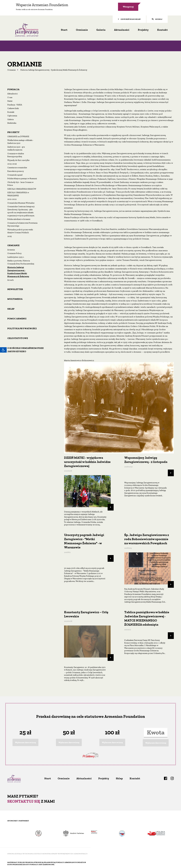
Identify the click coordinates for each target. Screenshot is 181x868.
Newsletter (15, 289)
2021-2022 (12, 199)
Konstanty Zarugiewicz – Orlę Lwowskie (86, 614)
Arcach (10, 280)
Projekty (143, 29)
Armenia (11, 249)
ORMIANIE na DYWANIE (18, 136)
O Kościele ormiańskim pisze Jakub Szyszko (25, 349)
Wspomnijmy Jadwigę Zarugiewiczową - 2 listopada (146, 459)
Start (64, 29)
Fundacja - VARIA (15, 104)
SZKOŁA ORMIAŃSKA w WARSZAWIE (18, 194)
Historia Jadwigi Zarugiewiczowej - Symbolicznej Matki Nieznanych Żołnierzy (18, 271)
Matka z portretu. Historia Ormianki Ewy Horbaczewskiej (21, 262)
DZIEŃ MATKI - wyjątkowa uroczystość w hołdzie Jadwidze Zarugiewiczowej (87, 461)
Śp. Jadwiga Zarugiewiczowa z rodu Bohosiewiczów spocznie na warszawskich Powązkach (147, 539)
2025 (10, 236)
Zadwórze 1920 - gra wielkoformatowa (16, 148)
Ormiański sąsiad (15, 174)
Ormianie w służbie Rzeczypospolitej (16, 155)
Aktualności (122, 29)
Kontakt (162, 29)
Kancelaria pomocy (16, 171)
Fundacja (13, 89)
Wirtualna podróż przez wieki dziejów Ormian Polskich (20, 231)
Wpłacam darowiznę (25, 742)
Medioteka (12, 123)
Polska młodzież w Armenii (19, 219)
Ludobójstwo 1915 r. (16, 257)
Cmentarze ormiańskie (17, 167)
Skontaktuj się (24, 801)
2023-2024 (12, 163)
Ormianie (82, 29)
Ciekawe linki (13, 108)
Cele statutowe (18, 338)
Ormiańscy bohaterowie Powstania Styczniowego (22, 224)
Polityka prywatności (22, 328)
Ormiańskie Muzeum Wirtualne (21, 202)
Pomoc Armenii (17, 318)
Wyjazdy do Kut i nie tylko (18, 160)
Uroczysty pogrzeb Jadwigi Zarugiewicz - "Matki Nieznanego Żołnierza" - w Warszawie (84, 541)
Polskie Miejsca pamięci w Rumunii (22, 178)
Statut (10, 101)
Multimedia (15, 299)
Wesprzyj (128, 7)
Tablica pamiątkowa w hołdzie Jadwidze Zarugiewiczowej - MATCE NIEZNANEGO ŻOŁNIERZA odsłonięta (147, 618)
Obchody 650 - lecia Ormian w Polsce (20, 183)
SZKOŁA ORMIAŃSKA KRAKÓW (22, 188)
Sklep (11, 308)
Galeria (101, 29)
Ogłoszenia (12, 115)
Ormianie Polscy (14, 253)
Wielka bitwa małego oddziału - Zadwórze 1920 (20, 141)
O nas (10, 97)
